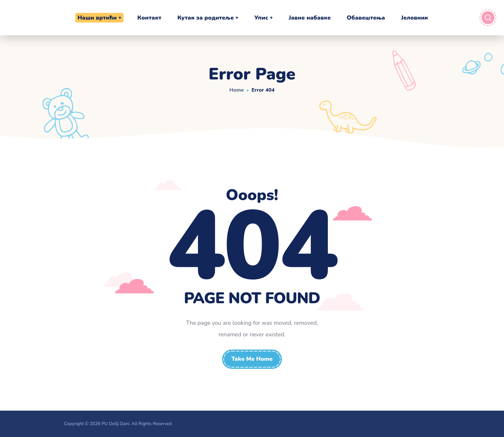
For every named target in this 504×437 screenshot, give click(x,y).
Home (237, 90)
